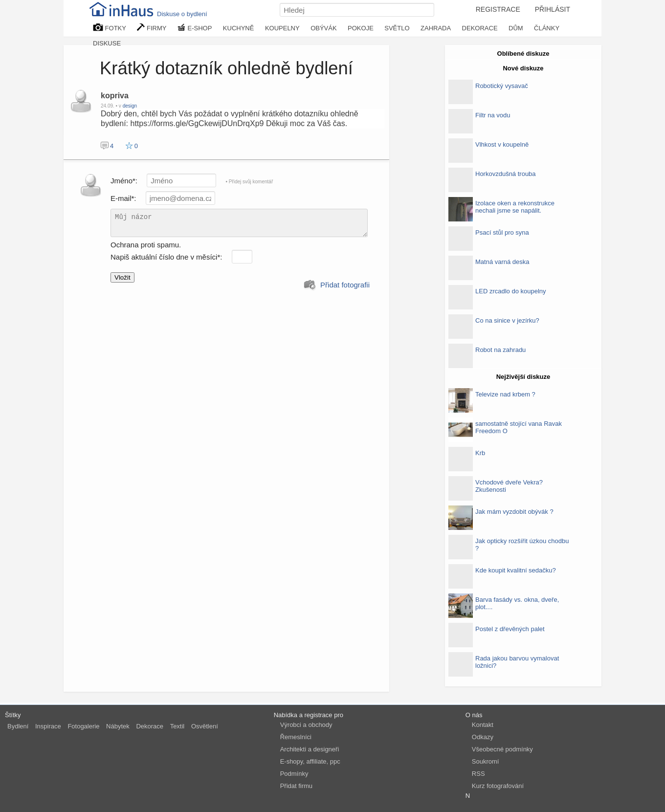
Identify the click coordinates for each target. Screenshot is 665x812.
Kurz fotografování (498, 786)
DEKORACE (480, 28)
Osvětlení (205, 726)
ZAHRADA (436, 28)
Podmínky (294, 774)
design (130, 106)
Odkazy (483, 737)
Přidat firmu (296, 786)
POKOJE (361, 28)
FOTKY (110, 28)
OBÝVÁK (323, 28)
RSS (478, 774)
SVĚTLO (397, 28)
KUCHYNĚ (239, 28)
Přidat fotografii (337, 285)
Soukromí (486, 761)
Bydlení (18, 726)
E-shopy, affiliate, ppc (310, 761)
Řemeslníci (296, 737)
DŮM (516, 28)
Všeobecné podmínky (502, 749)
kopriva (115, 96)
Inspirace (48, 726)
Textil (177, 726)
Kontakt (483, 725)
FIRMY (152, 28)
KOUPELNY (282, 28)
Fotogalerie (83, 726)
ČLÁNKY (547, 28)
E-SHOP (195, 28)
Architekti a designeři (310, 749)
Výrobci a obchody (306, 725)
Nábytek (118, 726)
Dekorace (150, 726)
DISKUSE (107, 43)
